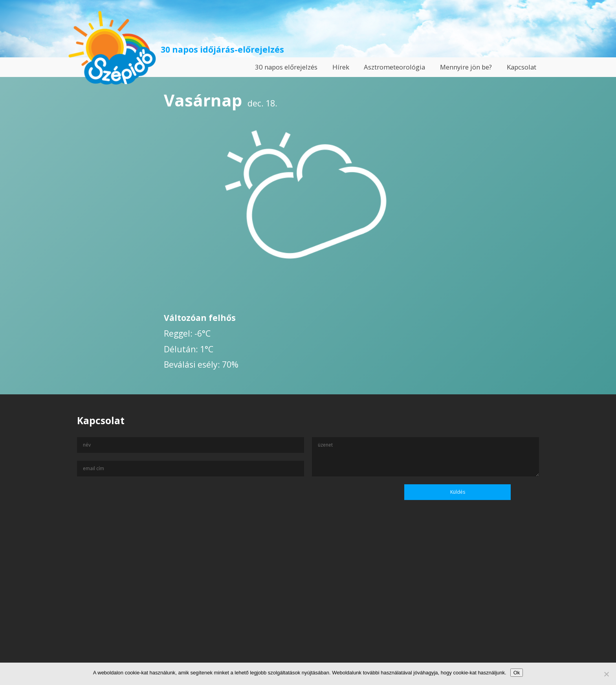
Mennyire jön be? (466, 67)
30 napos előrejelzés (286, 67)
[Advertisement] (308, 609)
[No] (606, 674)
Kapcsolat (522, 67)
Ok (517, 673)
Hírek (341, 67)
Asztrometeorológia (394, 67)
